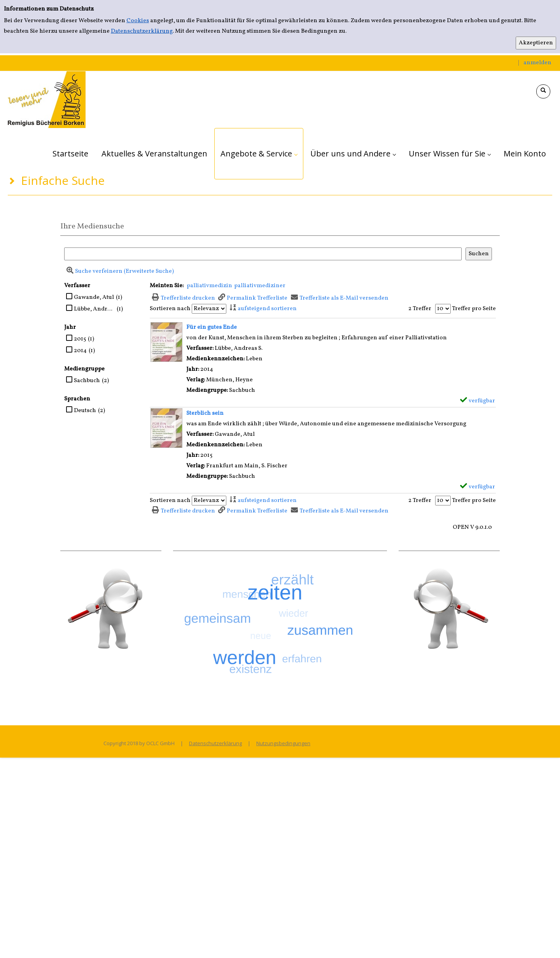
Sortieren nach (170, 309)
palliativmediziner (260, 286)
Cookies (138, 21)
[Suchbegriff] (263, 254)
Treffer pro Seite (474, 309)
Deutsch (85, 411)
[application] (259, 154)
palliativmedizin (209, 286)
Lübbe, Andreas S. (94, 309)
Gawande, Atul (94, 297)
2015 (80, 339)
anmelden (537, 63)
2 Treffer (420, 309)
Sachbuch (87, 381)
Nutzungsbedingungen (283, 743)
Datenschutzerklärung (142, 31)
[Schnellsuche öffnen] (543, 91)
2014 (80, 351)
